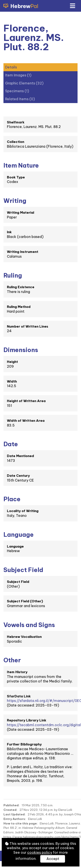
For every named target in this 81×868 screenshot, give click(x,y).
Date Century (18, 476)
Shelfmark (16, 122)
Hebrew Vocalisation (24, 637)
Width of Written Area (26, 421)
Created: (10, 810)
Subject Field (18, 582)
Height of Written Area (26, 401)
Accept (53, 859)
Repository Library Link (27, 720)
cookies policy (40, 852)
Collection (16, 142)
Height (12, 362)
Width (12, 381)
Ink (9, 232)
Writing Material (21, 213)
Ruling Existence (21, 287)
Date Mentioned (20, 456)
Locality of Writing (23, 511)
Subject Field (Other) (25, 601)
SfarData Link (19, 696)
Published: (11, 805)
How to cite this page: (21, 823)
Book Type (16, 177)
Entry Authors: (15, 819)
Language (15, 546)
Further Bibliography (24, 744)
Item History (17, 672)
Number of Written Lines (28, 326)
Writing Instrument (23, 252)
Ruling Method (19, 307)
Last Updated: (14, 814)
